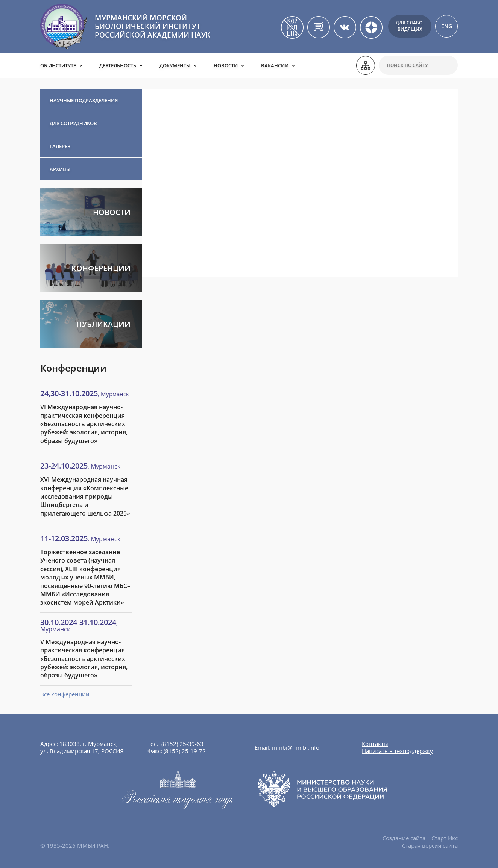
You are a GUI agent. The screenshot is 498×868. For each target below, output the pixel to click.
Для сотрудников (73, 123)
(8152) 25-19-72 (185, 751)
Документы (175, 65)
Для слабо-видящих (410, 26)
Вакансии (275, 65)
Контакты (375, 744)
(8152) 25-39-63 (182, 744)
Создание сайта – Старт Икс (420, 838)
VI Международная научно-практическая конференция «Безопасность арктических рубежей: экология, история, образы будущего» (84, 424)
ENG (447, 26)
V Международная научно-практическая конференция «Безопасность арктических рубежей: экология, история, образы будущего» (84, 659)
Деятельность (118, 65)
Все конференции (65, 694)
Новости (226, 65)
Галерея (60, 146)
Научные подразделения (84, 100)
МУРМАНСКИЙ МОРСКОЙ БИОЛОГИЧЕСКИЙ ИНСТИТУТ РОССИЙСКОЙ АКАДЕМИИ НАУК (153, 26)
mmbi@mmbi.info (296, 747)
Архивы (60, 169)
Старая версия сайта (430, 845)
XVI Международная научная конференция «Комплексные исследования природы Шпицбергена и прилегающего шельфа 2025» (85, 496)
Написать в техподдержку (397, 751)
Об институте (58, 65)
